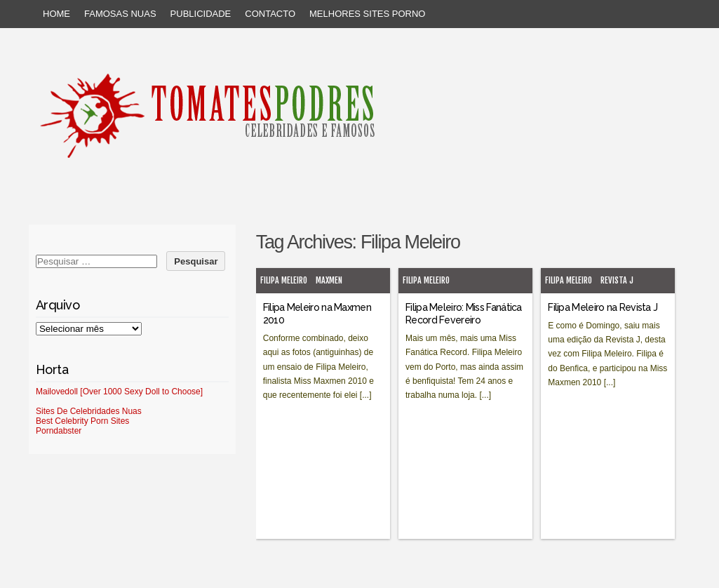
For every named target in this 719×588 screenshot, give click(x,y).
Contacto (270, 14)
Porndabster (59, 431)
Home (56, 14)
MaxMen (329, 280)
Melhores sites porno (367, 14)
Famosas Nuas (120, 14)
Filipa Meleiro (284, 280)
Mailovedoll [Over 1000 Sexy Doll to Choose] (119, 392)
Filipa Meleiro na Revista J (603, 307)
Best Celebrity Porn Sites (82, 421)
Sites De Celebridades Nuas (89, 411)
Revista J (617, 280)
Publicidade (201, 14)
